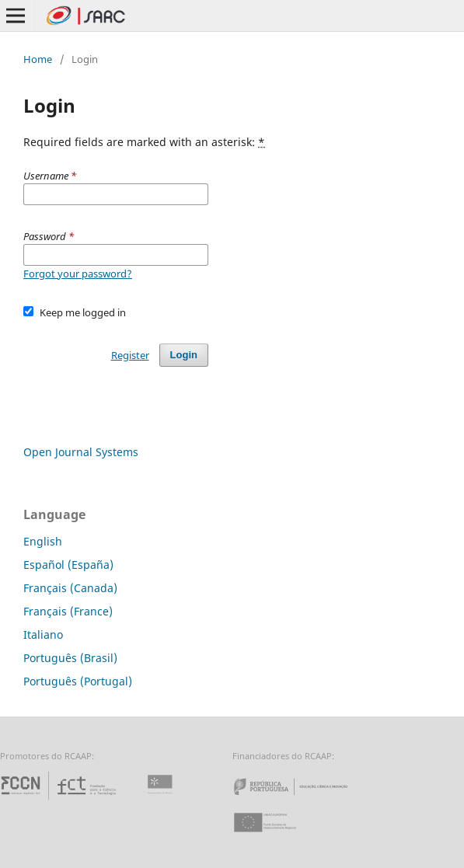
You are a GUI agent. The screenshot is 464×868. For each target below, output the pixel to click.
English (43, 541)
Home (38, 59)
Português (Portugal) (78, 681)
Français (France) (68, 611)
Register (130, 355)
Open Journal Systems (81, 452)
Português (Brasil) (70, 658)
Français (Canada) (70, 588)
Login (184, 355)
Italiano (43, 634)
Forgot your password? (78, 274)
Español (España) (68, 565)
